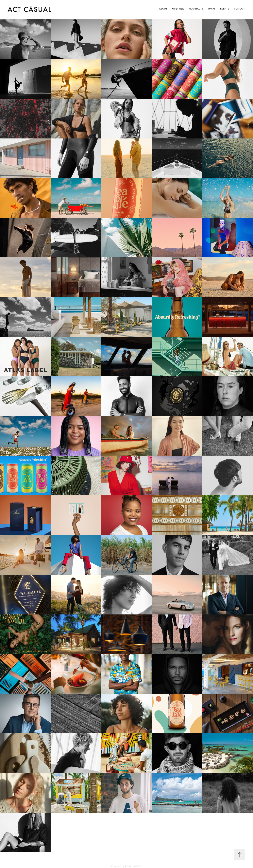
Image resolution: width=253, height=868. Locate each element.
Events (225, 9)
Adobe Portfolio (133, 866)
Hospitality (196, 9)
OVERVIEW (178, 9)
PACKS (212, 9)
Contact (239, 9)
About (163, 9)
